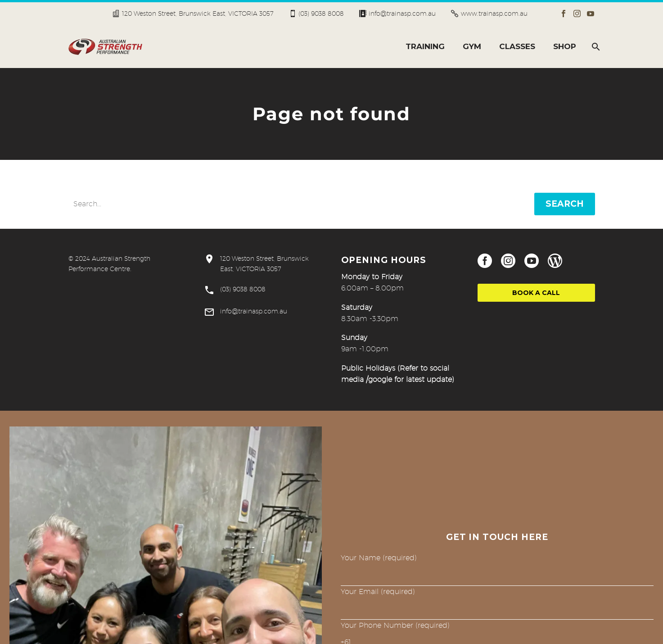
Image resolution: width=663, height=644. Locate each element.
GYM (472, 46)
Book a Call (536, 293)
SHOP (565, 46)
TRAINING (425, 46)
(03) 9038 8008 (321, 14)
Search (565, 204)
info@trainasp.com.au (402, 14)
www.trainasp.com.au (494, 14)
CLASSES (517, 46)
